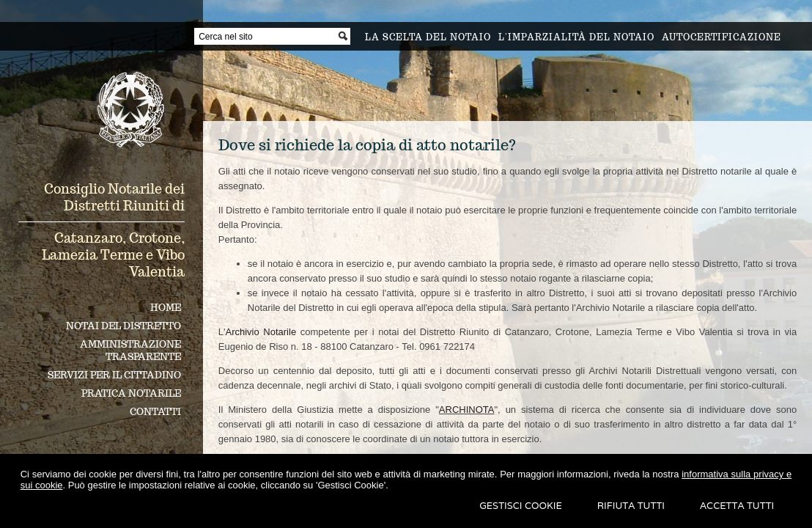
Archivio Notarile (261, 332)
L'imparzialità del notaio (576, 37)
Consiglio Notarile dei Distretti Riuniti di (114, 197)
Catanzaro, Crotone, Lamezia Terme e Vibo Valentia (113, 255)
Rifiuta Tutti (631, 506)
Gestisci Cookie (521, 506)
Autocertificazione (721, 37)
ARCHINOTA (467, 410)
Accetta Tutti (737, 506)
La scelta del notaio (428, 37)
